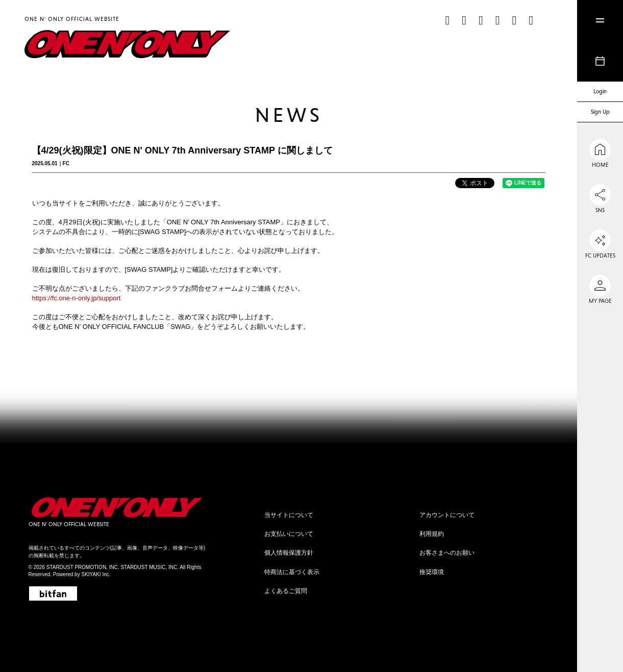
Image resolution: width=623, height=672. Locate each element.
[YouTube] (498, 20)
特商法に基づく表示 (292, 572)
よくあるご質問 (286, 591)
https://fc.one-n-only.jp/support (77, 298)
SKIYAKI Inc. (96, 574)
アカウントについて (447, 515)
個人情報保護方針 (289, 553)
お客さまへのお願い (447, 553)
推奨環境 (432, 572)
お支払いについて (289, 534)
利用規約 (432, 534)
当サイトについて (289, 515)
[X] (481, 20)
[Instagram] (464, 20)
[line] (514, 20)
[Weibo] (531, 20)
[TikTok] (447, 20)
